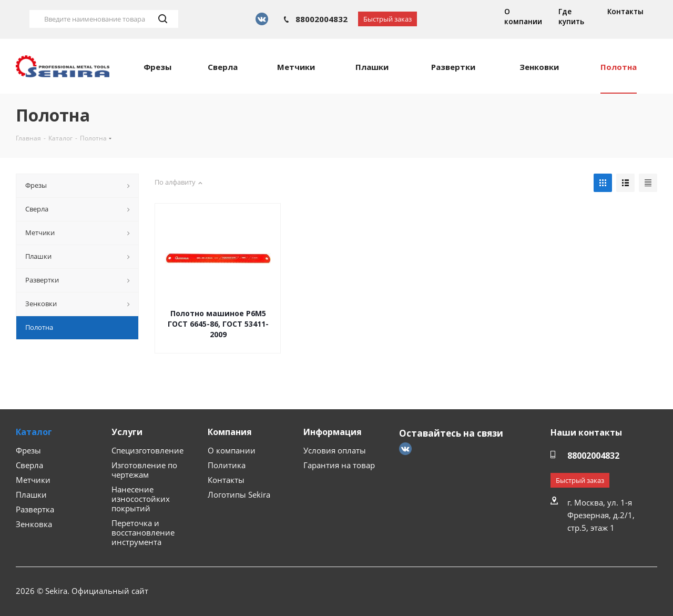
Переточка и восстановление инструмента (143, 532)
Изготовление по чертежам (144, 470)
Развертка (35, 509)
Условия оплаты (335, 450)
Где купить (571, 17)
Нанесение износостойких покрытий (141, 499)
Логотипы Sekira (239, 494)
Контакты (625, 12)
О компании (523, 17)
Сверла (29, 465)
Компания (230, 432)
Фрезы (28, 450)
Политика (227, 465)
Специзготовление (147, 450)
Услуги (127, 432)
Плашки (31, 494)
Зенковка (34, 524)
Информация (333, 432)
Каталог (34, 432)
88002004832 (322, 19)
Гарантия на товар (339, 465)
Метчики (33, 480)
